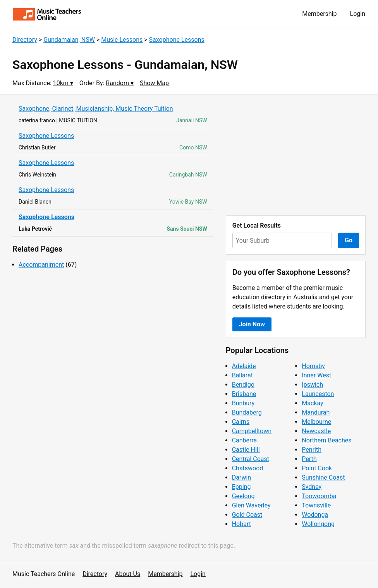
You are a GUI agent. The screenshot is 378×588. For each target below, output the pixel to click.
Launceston (318, 394)
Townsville (316, 505)
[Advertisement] (296, 155)
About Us (128, 574)
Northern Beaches (326, 440)
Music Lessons (122, 40)
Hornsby (313, 366)
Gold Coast (247, 515)
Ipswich (312, 385)
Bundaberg (247, 412)
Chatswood (248, 468)
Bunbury (243, 403)
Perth (309, 459)
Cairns (241, 422)
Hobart (241, 524)
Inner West (316, 375)
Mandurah (316, 412)
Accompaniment (41, 265)
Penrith (312, 450)
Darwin (242, 477)
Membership (319, 14)
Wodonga (315, 515)
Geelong (243, 496)
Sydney (312, 487)
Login (358, 14)
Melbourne (316, 422)
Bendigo (243, 385)
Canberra (245, 440)
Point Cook (317, 468)
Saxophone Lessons (177, 40)
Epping (241, 487)
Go (349, 240)
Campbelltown (252, 431)
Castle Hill (246, 450)
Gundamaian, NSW (69, 40)
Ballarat (242, 375)
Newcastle (316, 431)
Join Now (252, 324)
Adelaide (244, 366)
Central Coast (251, 459)
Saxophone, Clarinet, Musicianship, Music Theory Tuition (96, 109)
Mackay (312, 403)
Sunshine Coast (323, 477)
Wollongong (318, 524)
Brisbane (244, 394)
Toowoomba (319, 496)
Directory (25, 40)
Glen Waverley (251, 505)
